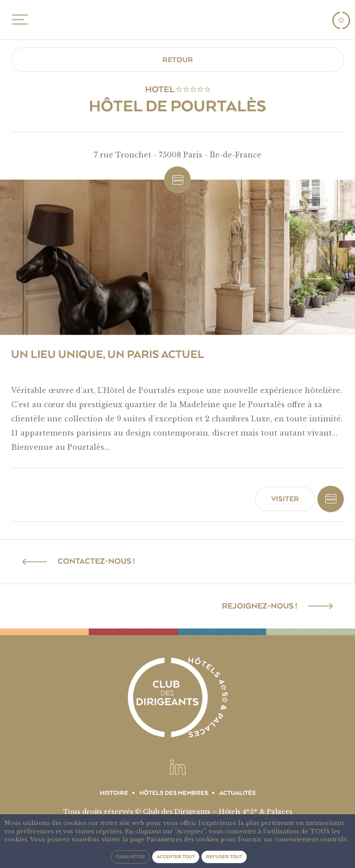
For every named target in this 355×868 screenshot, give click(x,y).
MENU (18, 20)
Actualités (237, 793)
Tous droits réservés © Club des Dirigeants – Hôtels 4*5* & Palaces (178, 811)
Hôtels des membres (174, 793)
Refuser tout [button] (224, 857)
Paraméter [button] (130, 857)
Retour (178, 60)
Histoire (114, 793)
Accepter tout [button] (176, 857)
